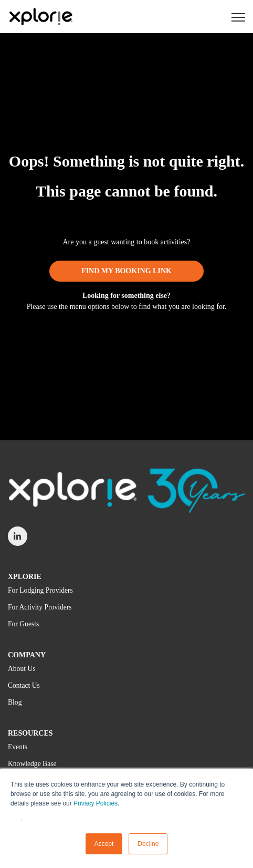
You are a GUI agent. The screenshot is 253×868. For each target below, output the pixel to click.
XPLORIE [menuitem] (25, 577)
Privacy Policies (96, 803)
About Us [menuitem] (22, 669)
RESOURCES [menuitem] (30, 733)
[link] (41, 16)
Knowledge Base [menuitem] (32, 764)
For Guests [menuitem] (23, 624)
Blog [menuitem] (15, 702)
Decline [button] (148, 844)
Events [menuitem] (18, 747)
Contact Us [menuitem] (24, 685)
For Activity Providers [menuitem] (40, 607)
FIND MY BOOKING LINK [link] (126, 271)
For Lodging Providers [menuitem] (40, 590)
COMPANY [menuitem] (27, 655)
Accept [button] (104, 844)
